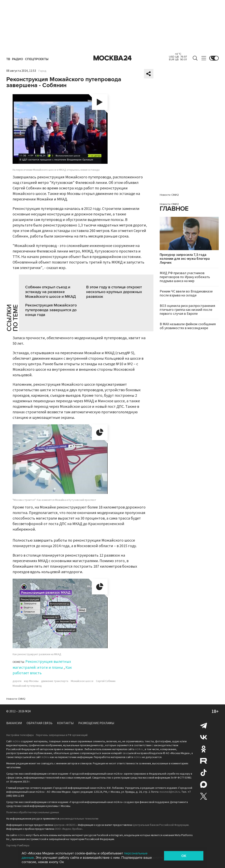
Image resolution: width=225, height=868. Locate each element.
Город (42, 71)
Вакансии (14, 723)
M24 (28, 711)
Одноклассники (204, 749)
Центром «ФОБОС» (65, 825)
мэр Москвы (31, 681)
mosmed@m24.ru (170, 792)
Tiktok (204, 773)
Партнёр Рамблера (18, 846)
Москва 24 (112, 58)
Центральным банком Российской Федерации (161, 825)
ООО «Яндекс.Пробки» (69, 829)
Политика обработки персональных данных (33, 812)
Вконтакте (204, 737)
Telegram (204, 725)
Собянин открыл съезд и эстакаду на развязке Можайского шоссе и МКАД (50, 292)
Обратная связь (40, 723)
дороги (17, 681)
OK (184, 856)
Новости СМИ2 (16, 699)
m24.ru (17, 741)
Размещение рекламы (96, 723)
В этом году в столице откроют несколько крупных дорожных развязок (114, 292)
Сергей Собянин (106, 681)
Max (204, 784)
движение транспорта (55, 681)
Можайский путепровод (27, 686)
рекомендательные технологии (79, 819)
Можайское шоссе (82, 681)
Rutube (204, 761)
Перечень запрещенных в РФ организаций (62, 735)
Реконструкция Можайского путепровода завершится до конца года (51, 310)
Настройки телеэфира (20, 735)
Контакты (65, 723)
